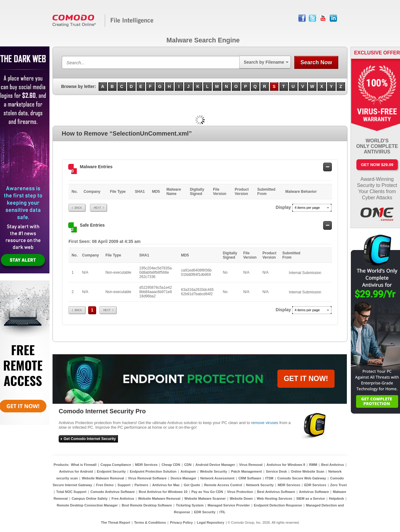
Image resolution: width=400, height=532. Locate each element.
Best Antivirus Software (276, 492)
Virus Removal (251, 465)
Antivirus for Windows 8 (286, 465)
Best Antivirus (332, 465)
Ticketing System (190, 505)
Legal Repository (211, 522)
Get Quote (192, 485)
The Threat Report (116, 522)
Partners (141, 485)
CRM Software (250, 478)
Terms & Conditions (150, 522)
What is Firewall (84, 465)
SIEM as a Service (311, 498)
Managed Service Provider (229, 505)
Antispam (188, 471)
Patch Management (246, 471)
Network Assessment (217, 478)
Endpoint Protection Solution (153, 471)
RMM (313, 465)
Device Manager (183, 478)
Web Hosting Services (275, 498)
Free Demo (105, 485)
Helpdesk (337, 498)
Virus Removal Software (147, 478)
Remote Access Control (223, 485)
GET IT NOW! (306, 379)
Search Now (316, 62)
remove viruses (265, 423)
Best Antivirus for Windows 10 (163, 492)
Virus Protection (240, 492)
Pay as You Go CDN (207, 492)
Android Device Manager (215, 465)
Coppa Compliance (116, 465)
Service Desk (276, 471)
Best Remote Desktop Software (147, 505)
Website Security (214, 471)
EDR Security (205, 512)
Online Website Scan (308, 471)
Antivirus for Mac (166, 485)
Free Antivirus (123, 498)
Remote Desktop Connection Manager (87, 505)
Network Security (260, 485)
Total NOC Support (71, 492)
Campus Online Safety (90, 498)
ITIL (222, 512)
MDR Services (146, 465)
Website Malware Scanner (205, 498)
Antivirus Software (314, 492)
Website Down (241, 498)
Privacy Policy (181, 522)
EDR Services (315, 485)
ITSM (269, 478)
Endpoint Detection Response (278, 505)
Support (124, 485)
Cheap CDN (171, 465)
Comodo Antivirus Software (112, 492)
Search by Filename (264, 62)
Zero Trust (339, 485)
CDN (188, 465)
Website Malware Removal (103, 478)
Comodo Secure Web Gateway (302, 478)
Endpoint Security (111, 471)
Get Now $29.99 (377, 165)
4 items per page (307, 208)
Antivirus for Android (76, 471)
